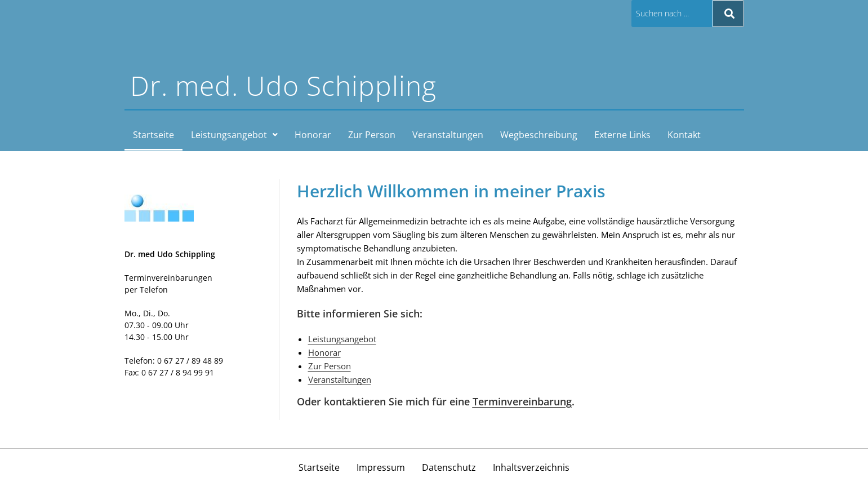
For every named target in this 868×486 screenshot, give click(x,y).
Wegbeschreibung (539, 135)
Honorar (313, 135)
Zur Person (372, 135)
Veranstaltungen (448, 135)
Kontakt (684, 135)
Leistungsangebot (234, 135)
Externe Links (622, 135)
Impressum (381, 467)
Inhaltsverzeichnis (531, 467)
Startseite (153, 135)
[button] (234, 135)
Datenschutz (449, 467)
